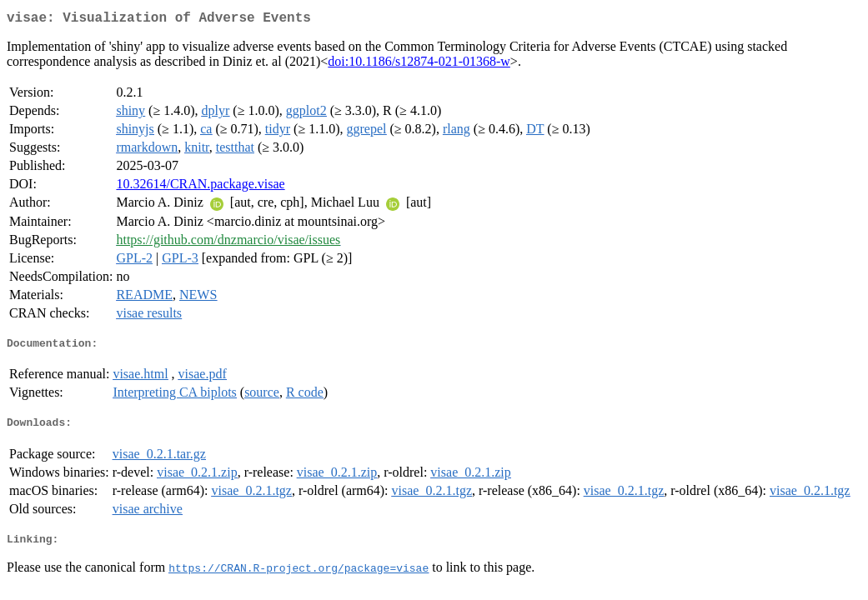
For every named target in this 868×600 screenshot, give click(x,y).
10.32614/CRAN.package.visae (200, 187)
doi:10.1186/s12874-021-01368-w (419, 65)
